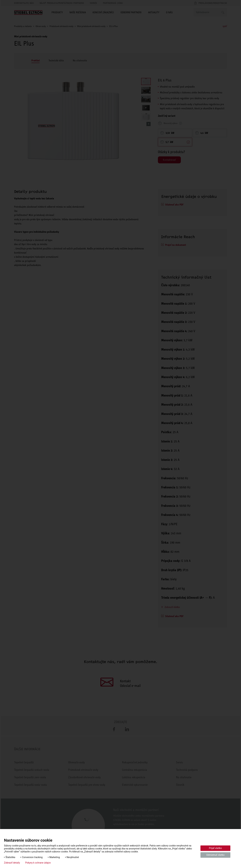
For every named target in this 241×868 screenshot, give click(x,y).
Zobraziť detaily (12, 863)
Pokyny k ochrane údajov (38, 863)
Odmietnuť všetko (215, 855)
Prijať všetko (215, 848)
